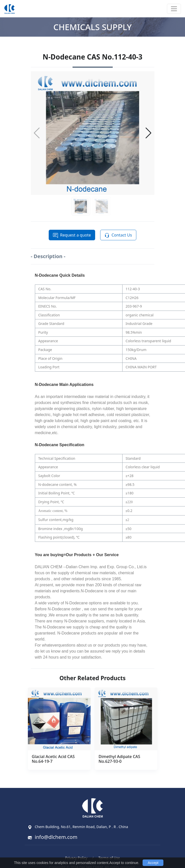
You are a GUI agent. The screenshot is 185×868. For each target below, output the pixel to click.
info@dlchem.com (56, 837)
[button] (148, 133)
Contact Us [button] (118, 235)
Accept (153, 863)
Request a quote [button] (72, 235)
